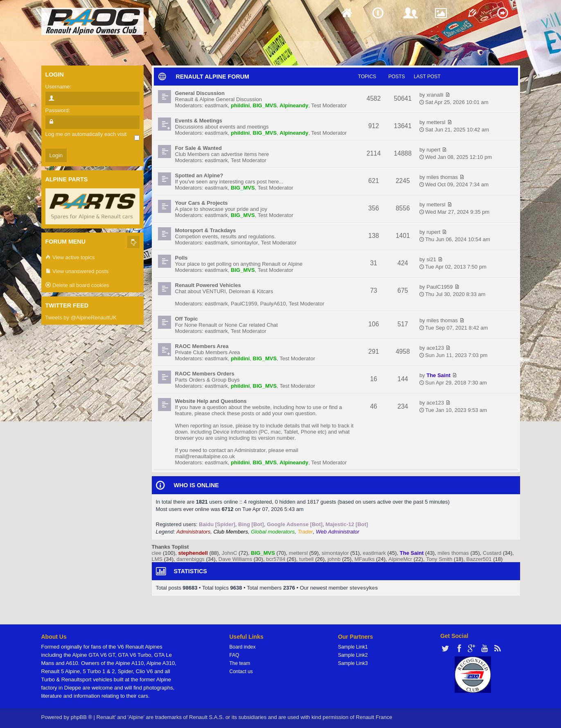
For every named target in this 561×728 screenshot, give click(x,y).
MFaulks (364, 559)
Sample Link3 (353, 663)
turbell (306, 559)
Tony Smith (439, 559)
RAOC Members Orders (205, 374)
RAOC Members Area (202, 346)
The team (240, 663)
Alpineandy (294, 105)
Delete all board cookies (77, 286)
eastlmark (216, 105)
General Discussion (200, 93)
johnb (334, 559)
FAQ (234, 655)
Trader (305, 532)
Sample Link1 (353, 647)
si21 (431, 259)
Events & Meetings (199, 121)
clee (157, 553)
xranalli (435, 95)
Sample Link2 (353, 655)
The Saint (438, 375)
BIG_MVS (265, 105)
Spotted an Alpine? (199, 175)
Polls (181, 258)
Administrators (193, 532)
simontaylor (244, 243)
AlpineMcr (400, 559)
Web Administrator (338, 532)
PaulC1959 (244, 304)
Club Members (231, 532)
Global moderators (273, 532)
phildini (240, 105)
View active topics (70, 258)
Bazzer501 (479, 559)
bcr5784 (276, 559)
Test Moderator (329, 105)
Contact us (241, 671)
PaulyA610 (273, 304)
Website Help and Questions (211, 401)
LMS (157, 559)
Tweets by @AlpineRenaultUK (81, 318)
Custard (492, 553)
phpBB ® (81, 717)
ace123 (435, 348)
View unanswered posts (77, 272)
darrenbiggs (190, 559)
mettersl (436, 122)
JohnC (230, 553)
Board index (243, 647)
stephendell (193, 553)
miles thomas (442, 177)
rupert (433, 150)
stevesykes (364, 588)
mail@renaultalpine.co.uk (205, 456)
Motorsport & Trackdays (206, 230)
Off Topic (187, 319)
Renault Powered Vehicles (208, 285)
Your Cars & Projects (202, 203)
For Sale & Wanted (198, 148)
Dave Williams (235, 559)
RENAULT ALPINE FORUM (213, 77)
